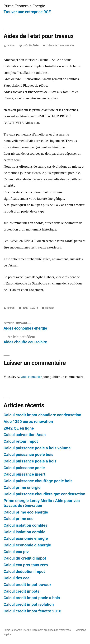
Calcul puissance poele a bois (30, 461)
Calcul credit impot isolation (29, 604)
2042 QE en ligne (19, 428)
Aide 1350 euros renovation (28, 422)
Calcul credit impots (21, 591)
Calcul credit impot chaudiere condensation (42, 415)
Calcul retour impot (21, 441)
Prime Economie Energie (24, 6)
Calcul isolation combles (25, 525)
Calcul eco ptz (16, 552)
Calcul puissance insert (24, 474)
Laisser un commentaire (60, 45)
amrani (11, 45)
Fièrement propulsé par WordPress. (52, 630)
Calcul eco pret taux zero (26, 565)
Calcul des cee (17, 578)
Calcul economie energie (26, 538)
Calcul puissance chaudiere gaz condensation (44, 494)
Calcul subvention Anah (25, 435)
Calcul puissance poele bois (28, 454)
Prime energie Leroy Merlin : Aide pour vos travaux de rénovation (42, 503)
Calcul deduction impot (24, 571)
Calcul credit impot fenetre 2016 (32, 611)
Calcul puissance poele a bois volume (37, 448)
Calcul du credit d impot (25, 558)
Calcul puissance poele (24, 468)
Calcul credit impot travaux (28, 585)
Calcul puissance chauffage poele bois (38, 481)
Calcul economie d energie (27, 545)
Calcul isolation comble (24, 532)
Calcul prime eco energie (26, 512)
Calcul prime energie (22, 487)
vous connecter (31, 377)
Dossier (50, 308)
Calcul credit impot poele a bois (32, 598)
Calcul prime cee (19, 519)
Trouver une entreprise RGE (27, 12)
